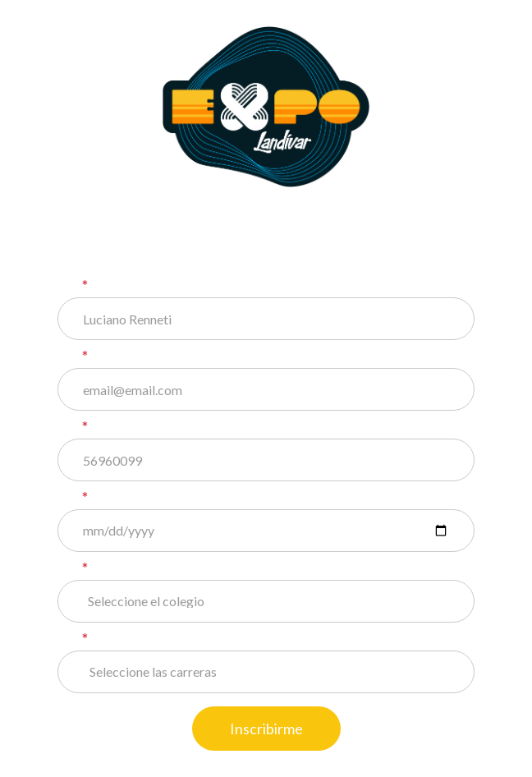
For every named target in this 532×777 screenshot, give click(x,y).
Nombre (113, 286)
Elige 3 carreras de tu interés (181, 639)
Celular (110, 427)
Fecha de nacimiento (154, 498)
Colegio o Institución (155, 568)
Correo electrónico (150, 356)
